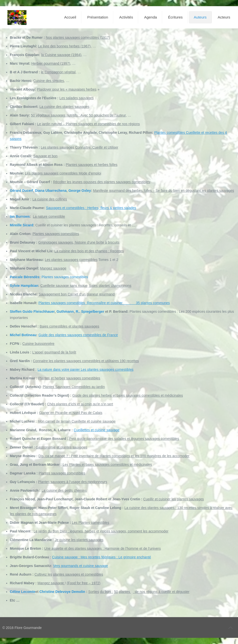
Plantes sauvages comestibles (65, 277)
